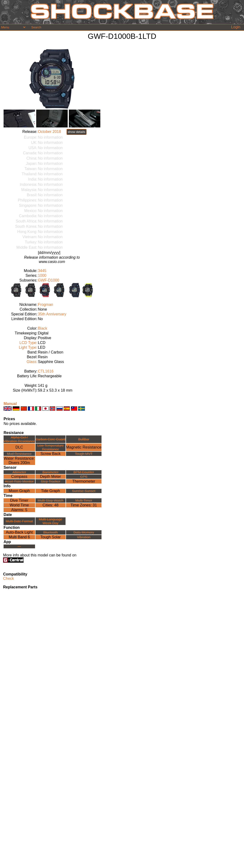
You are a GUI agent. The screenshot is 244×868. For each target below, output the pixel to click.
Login (236, 27)
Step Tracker (51, 481)
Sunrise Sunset (84, 491)
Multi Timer (84, 500)
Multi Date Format (19, 521)
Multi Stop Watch (51, 500)
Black (43, 328)
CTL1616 (46, 371)
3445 (42, 271)
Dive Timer (19, 500)
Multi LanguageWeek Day (51, 521)
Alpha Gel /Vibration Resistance (19, 439)
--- (19, 546)
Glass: (32, 362)
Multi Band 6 (19, 537)
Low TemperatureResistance (50, 447)
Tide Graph (50, 491)
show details (76, 132)
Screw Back (51, 454)
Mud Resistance (19, 454)
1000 (42, 275)
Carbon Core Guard (51, 439)
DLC (19, 447)
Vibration (84, 537)
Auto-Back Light (19, 532)
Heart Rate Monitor (19, 481)
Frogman (46, 305)
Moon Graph (19, 491)
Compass (19, 477)
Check (8, 578)
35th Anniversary (52, 314)
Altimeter (19, 472)
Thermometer (84, 481)
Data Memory (84, 532)
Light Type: (28, 347)
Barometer (50, 472)
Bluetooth (51, 532)
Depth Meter (51, 477)
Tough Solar (50, 537)
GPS (84, 477)
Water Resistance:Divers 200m (19, 461)
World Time (19, 505)
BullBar (84, 439)
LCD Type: (28, 343)
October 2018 (49, 132)
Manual (10, 404)
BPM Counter (84, 472)
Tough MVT (84, 454)
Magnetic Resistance (84, 447)
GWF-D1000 (49, 280)
